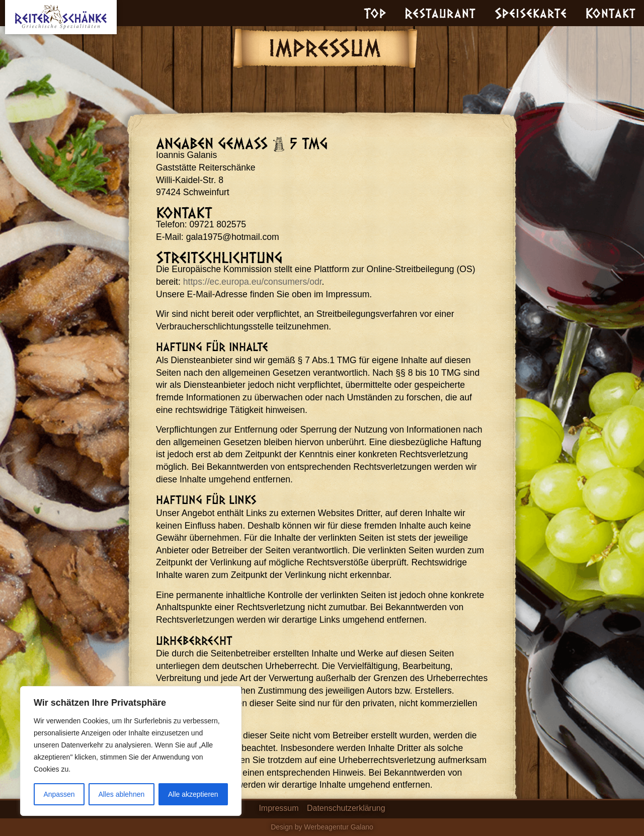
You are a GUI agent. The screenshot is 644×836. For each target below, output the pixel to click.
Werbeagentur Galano (339, 827)
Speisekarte (531, 13)
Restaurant (440, 13)
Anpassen (59, 794)
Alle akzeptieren (193, 794)
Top (375, 13)
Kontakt (611, 13)
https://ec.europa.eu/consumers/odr (253, 282)
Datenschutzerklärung (346, 808)
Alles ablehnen (121, 794)
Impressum (278, 808)
